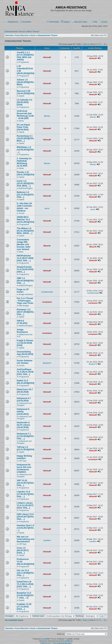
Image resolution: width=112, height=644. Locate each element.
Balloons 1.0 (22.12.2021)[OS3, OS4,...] (25, 195)
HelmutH (47, 57)
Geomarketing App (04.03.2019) (25, 353)
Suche (103, 22)
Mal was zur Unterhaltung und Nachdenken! (26, 539)
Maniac (47, 116)
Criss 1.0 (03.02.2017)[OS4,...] (23, 550)
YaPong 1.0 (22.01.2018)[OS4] (26, 448)
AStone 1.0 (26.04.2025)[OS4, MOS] (25, 82)
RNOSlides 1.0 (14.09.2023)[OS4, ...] (25, 150)
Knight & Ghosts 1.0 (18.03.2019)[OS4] (25, 343)
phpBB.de (69, 641)
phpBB (46, 639)
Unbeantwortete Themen (15, 31)
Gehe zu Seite (88, 44)
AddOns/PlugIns (26, 188)
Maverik (47, 246)
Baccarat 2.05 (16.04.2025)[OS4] (26, 92)
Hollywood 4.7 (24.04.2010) (24, 400)
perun (47, 208)
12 (105, 44)
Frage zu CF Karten (23, 291)
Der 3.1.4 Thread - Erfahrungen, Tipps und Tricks (25, 301)
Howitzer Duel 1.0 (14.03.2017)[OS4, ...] (25, 528)
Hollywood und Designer (24, 404)
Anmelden (26, 22)
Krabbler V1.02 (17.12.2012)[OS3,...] (24, 607)
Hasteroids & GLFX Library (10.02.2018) (24, 425)
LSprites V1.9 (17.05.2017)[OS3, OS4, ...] (25, 494)
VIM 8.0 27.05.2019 (22, 322)
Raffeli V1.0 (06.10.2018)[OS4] (26, 382)
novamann (47, 302)
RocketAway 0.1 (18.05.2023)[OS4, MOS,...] (25, 138)
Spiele (22, 96)
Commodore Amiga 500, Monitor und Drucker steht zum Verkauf (24, 244)
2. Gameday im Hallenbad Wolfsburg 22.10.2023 (24, 162)
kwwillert (47, 540)
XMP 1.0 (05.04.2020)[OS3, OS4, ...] (25, 281)
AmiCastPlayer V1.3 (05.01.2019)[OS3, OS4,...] (25, 372)
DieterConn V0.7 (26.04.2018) (25, 391)
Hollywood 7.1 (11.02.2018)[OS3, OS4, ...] (25, 436)
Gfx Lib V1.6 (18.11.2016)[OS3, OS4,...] (25, 573)
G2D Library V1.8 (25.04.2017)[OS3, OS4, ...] (25, 517)
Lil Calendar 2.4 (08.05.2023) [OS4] (25, 102)
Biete (21, 252)
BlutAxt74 (47, 363)
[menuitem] (53, 22)
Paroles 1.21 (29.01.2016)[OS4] (26, 173)
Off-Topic (23, 461)
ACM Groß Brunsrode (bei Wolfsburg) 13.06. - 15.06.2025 (26, 115)
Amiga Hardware (26, 294)
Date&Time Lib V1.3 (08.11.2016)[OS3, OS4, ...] (25, 584)
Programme (24, 62)
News (21, 121)
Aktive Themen (33, 31)
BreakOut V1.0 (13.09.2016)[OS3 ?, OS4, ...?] (25, 595)
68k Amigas (24, 306)
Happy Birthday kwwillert (25, 457)
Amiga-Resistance (22, 331)
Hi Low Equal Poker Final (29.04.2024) (23, 127)
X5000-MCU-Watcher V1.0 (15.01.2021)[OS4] (26, 220)
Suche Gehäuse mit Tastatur (25, 362)
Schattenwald (47, 292)
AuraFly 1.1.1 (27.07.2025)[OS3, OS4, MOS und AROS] (25, 56)
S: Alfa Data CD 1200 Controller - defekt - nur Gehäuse (25, 207)
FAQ (94, 22)
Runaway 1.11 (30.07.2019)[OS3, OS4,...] (25, 312)
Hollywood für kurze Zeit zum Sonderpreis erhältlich (24, 468)
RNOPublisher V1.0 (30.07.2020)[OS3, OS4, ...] (25, 258)
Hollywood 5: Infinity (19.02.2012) (23, 412)
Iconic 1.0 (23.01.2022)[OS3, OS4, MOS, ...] (25, 183)
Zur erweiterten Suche (14, 620)
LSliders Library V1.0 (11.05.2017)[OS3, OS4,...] (25, 505)
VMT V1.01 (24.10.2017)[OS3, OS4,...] (25, 483)
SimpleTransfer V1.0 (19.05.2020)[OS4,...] (25, 269)
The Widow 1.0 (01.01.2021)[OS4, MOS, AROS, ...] (25, 231)
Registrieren (12, 22)
